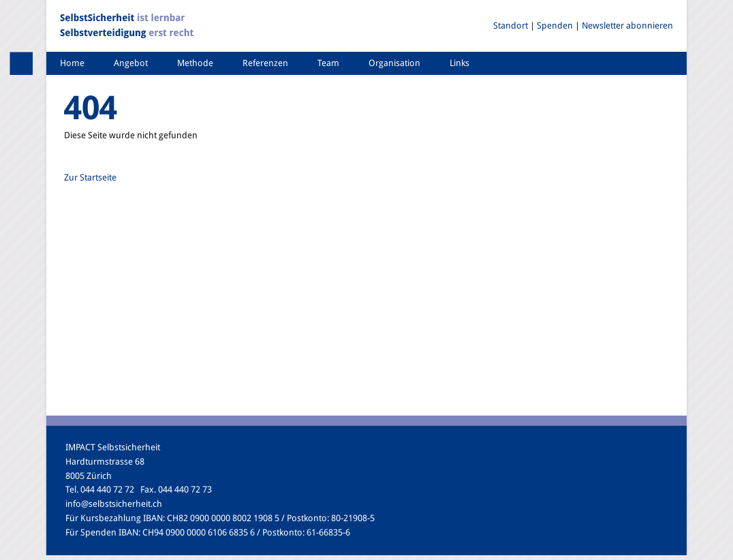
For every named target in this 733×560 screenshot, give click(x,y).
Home (72, 63)
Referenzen (265, 63)
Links (459, 63)
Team (328, 63)
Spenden (555, 26)
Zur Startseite (90, 177)
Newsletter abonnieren (627, 26)
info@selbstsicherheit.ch (114, 504)
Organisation (394, 63)
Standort (511, 26)
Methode (195, 63)
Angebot (131, 63)
